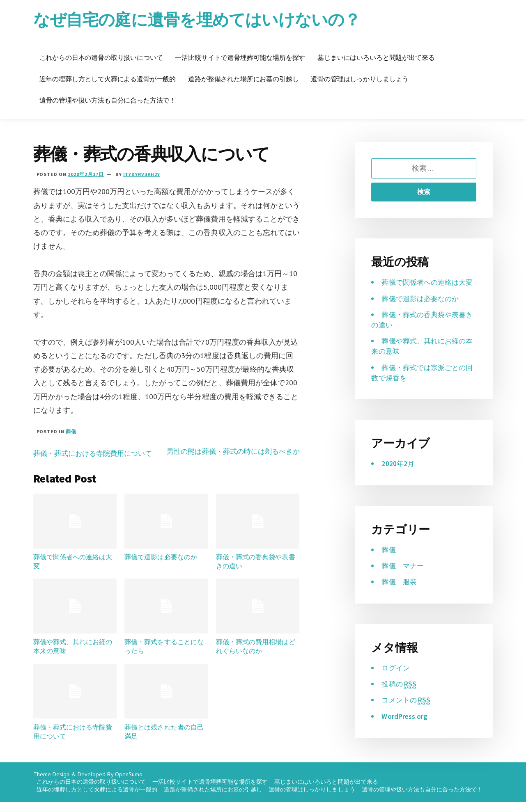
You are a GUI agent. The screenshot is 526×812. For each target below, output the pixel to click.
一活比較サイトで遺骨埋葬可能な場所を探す (240, 57)
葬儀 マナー (404, 576)
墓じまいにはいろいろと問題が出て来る (376, 57)
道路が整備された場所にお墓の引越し (243, 79)
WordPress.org (405, 726)
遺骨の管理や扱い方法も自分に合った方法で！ (108, 100)
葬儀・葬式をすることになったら (164, 652)
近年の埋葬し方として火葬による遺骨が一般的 (108, 79)
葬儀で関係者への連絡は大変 (73, 567)
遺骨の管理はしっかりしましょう (360, 79)
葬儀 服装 (400, 592)
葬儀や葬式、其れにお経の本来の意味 (73, 652)
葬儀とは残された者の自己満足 (164, 737)
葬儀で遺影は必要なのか (161, 563)
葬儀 (71, 431)
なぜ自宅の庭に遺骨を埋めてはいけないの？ (205, 19)
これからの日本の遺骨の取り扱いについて (101, 57)
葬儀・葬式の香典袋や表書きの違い (255, 567)
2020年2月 (398, 474)
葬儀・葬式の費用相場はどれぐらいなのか (255, 652)
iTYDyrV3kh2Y (142, 174)
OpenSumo (129, 785)
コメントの (407, 711)
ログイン (396, 678)
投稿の (400, 694)
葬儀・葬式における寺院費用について (96, 453)
